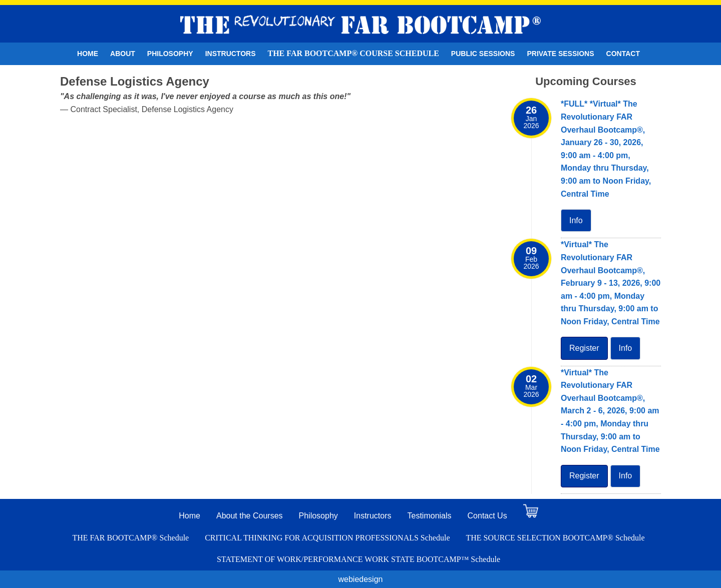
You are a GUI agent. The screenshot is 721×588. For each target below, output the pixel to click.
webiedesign (361, 579)
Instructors (231, 54)
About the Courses (250, 516)
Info (576, 220)
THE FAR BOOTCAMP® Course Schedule (353, 53)
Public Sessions (483, 54)
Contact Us (487, 516)
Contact (623, 54)
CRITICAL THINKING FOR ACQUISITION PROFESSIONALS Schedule (327, 538)
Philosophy (170, 54)
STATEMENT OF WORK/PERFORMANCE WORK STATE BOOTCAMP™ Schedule (358, 559)
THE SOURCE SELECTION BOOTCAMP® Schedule (556, 538)
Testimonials (430, 516)
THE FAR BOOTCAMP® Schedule (130, 538)
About (123, 54)
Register (584, 348)
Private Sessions (560, 54)
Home (88, 54)
